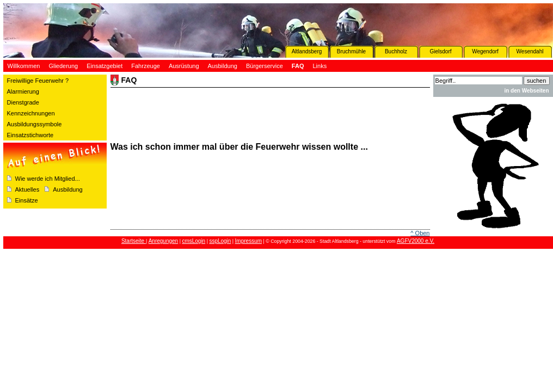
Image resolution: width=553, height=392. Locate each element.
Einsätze (27, 200)
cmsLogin (193, 241)
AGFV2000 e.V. (416, 241)
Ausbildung (67, 189)
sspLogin (220, 241)
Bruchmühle (351, 51)
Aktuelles (27, 189)
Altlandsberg (307, 51)
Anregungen (164, 241)
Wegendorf (485, 51)
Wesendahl (530, 51)
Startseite (134, 241)
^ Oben (420, 233)
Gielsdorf (440, 51)
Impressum (248, 241)
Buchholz (396, 51)
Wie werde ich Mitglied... (48, 179)
